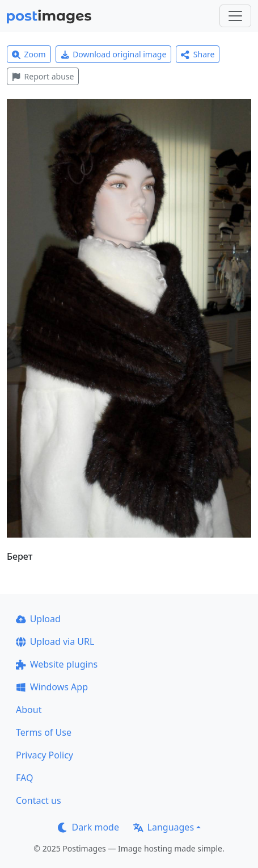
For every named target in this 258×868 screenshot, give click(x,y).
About (29, 710)
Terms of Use (44, 732)
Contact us (39, 800)
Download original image (114, 54)
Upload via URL (55, 641)
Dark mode (88, 827)
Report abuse (43, 76)
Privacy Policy (45, 755)
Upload (38, 619)
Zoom (29, 54)
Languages (164, 827)
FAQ (24, 778)
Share (198, 54)
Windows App (52, 687)
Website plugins (57, 664)
